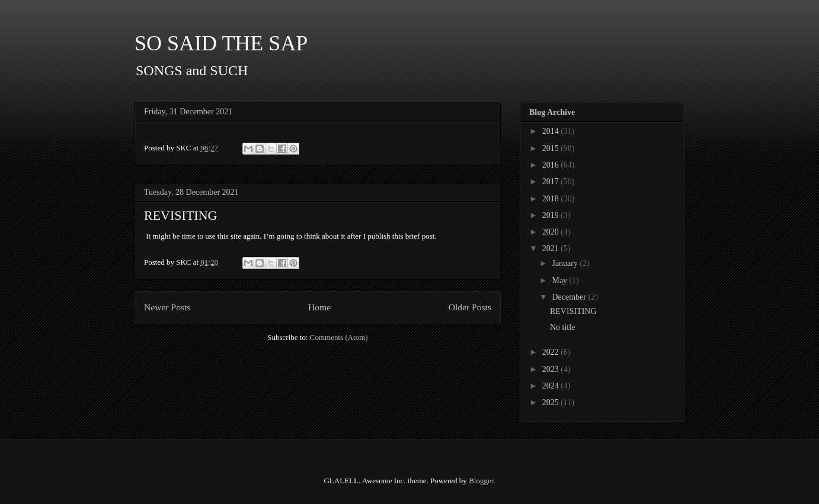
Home (319, 307)
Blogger (481, 481)
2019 (552, 215)
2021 (552, 248)
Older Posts (470, 307)
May (560, 280)
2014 (552, 131)
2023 (552, 369)
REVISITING (180, 215)
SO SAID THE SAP (221, 43)
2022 (552, 352)
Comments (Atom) (339, 337)
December (570, 297)
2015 (552, 148)
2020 (552, 232)
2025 (552, 402)
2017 (552, 182)
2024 (552, 386)
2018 (552, 199)
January (566, 263)
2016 (552, 165)
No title (562, 327)
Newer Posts (167, 307)
